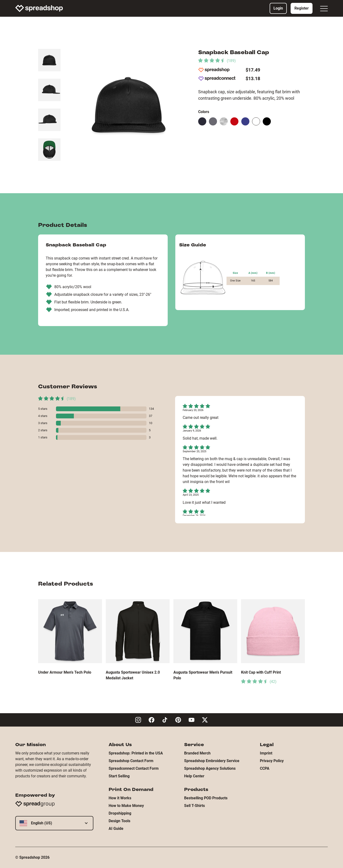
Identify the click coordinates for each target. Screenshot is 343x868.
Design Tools (119, 821)
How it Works (120, 798)
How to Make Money (126, 806)
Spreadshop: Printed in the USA (136, 753)
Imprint (266, 753)
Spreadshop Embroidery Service (212, 761)
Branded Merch (197, 753)
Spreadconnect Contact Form (134, 768)
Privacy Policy (272, 761)
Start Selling (119, 776)
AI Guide (116, 829)
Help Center (194, 776)
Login (278, 8)
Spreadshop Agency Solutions (210, 768)
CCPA (265, 768)
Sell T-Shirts (194, 806)
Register (302, 8)
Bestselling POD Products (206, 798)
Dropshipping (120, 813)
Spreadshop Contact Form (131, 761)
